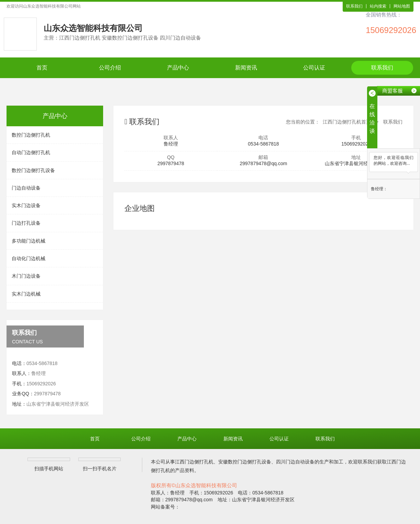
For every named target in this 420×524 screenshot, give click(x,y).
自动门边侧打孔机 (31, 152)
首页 (42, 68)
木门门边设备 (26, 276)
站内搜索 (378, 6)
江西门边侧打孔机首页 (347, 122)
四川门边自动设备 (295, 462)
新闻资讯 (246, 68)
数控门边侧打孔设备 (33, 170)
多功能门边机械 (29, 241)
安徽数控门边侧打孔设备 (245, 462)
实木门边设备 (26, 205)
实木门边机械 (26, 294)
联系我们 (354, 6)
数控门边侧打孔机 (31, 135)
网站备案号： (165, 507)
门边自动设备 (26, 188)
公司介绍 (110, 68)
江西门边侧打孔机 (194, 462)
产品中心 (178, 68)
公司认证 (314, 68)
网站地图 (402, 6)
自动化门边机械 (29, 258)
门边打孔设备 (26, 223)
